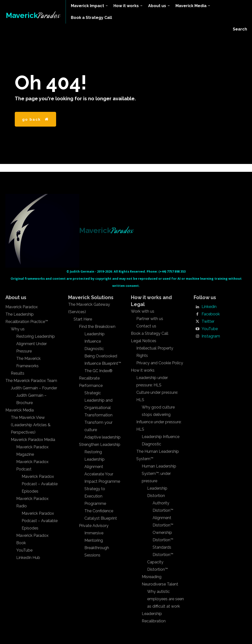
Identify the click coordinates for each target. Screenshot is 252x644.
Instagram (211, 336)
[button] (240, 29)
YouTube (210, 329)
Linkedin (209, 307)
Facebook (211, 314)
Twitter (208, 322)
